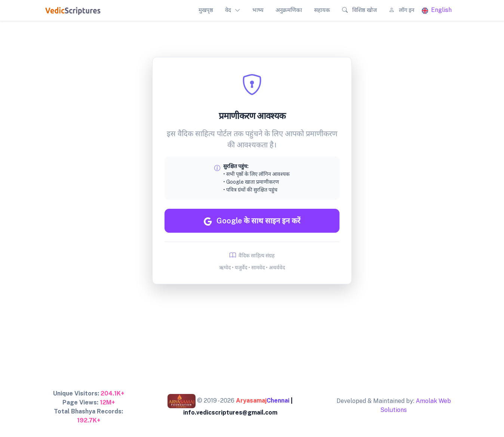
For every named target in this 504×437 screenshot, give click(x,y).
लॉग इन (402, 10)
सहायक (322, 10)
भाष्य (258, 10)
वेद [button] (228, 10)
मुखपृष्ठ (206, 10)
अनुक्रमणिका (289, 10)
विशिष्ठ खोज (359, 10)
